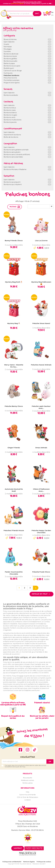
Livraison (28, 800)
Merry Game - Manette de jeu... (14, 366)
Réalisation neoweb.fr (39, 864)
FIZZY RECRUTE (34, 848)
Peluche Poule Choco (41, 572)
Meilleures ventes (27, 780)
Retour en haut (41, 594)
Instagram (28, 750)
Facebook (20, 750)
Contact (18, 848)
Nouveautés (28, 778)
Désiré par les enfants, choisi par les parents (42, 717)
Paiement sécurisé (42, 703)
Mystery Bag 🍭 (14, 323)
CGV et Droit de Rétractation (28, 797)
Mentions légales (29, 862)
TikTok (35, 750)
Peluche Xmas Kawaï (41, 323)
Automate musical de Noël (14, 490)
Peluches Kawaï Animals (41, 365)
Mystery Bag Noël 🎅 (14, 282)
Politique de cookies (44, 862)
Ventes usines (27, 783)
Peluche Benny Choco (14, 406)
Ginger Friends (14, 448)
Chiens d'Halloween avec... (41, 490)
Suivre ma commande (28, 795)
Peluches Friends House (14, 530)
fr (52, 12)
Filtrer (13, 207)
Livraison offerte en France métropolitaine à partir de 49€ (13, 704)
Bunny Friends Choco (14, 241)
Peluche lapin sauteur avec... (41, 407)
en (52, 15)
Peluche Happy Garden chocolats (41, 531)
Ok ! (37, 14)
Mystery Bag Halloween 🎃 (41, 283)
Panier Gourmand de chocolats (14, 573)
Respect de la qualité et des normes (13, 717)
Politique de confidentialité (12, 862)
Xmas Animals (41, 448)
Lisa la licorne (41, 241)
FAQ (27, 792)
